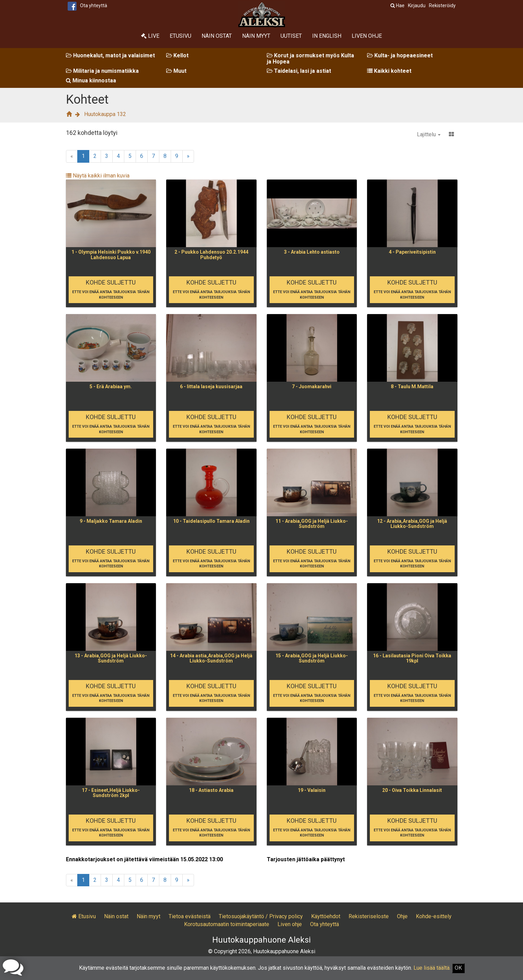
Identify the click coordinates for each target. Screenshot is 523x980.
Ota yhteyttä (94, 5)
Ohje (402, 916)
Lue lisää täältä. (432, 968)
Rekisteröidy (442, 5)
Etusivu (180, 36)
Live (150, 36)
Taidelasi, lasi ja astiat (299, 71)
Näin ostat (217, 36)
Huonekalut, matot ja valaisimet (110, 55)
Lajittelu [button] (429, 134)
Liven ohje (367, 36)
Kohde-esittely (434, 916)
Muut (176, 71)
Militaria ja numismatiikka (102, 71)
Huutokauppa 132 (105, 114)
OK (458, 968)
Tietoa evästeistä (190, 916)
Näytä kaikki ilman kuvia (98, 176)
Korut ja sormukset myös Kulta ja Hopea (310, 59)
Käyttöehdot (326, 916)
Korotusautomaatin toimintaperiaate (227, 924)
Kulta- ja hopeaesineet (400, 55)
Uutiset (291, 36)
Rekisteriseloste (369, 916)
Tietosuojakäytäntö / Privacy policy (261, 916)
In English (327, 36)
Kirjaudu (417, 5)
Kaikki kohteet (389, 71)
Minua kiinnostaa (91, 80)
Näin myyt (256, 36)
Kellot (177, 55)
